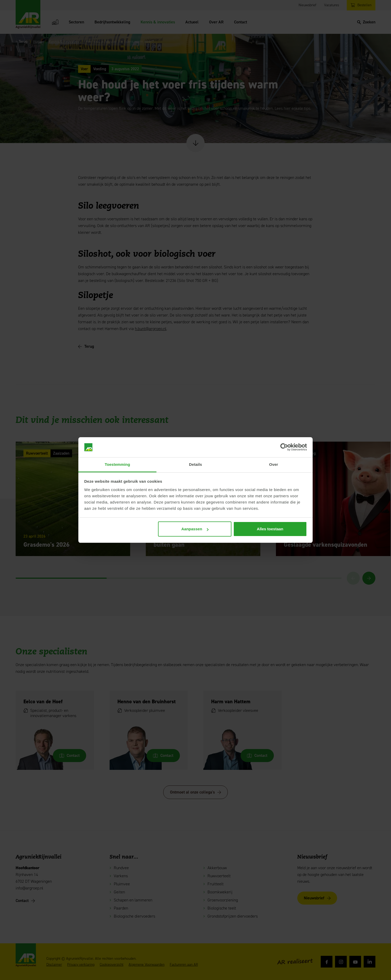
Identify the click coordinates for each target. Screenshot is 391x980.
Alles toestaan (270, 529)
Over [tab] (274, 464)
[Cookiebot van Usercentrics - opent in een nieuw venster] (284, 447)
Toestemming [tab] (117, 464)
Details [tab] (195, 464)
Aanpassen (195, 529)
